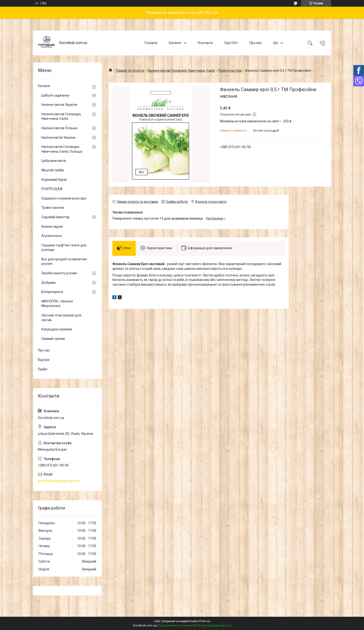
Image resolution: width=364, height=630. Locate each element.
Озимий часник (53, 339)
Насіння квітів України (58, 138)
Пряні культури (230, 71)
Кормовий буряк (54, 180)
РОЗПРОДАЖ (52, 189)
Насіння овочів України (59, 105)
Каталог (175, 43)
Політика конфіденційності (213, 626)
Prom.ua (205, 621)
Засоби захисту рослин (59, 273)
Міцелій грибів (53, 170)
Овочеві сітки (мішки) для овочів (61, 318)
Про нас (256, 43)
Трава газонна (53, 208)
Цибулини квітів (54, 161)
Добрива (48, 283)
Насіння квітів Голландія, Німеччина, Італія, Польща (62, 149)
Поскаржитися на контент (176, 626)
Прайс (43, 369)
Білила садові (52, 226)
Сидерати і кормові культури (64, 198)
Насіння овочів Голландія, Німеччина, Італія (181, 71)
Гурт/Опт (231, 43)
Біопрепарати (52, 292)
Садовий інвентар (55, 217)
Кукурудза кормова (57, 329)
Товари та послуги (130, 71)
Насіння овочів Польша (59, 128)
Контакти (205, 43)
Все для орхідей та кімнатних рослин (64, 262)
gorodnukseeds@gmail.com (59, 481)
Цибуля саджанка (55, 95)
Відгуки (44, 360)
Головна (151, 43)
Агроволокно (52, 236)
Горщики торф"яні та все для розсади (64, 248)
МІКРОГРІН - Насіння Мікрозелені (57, 304)
